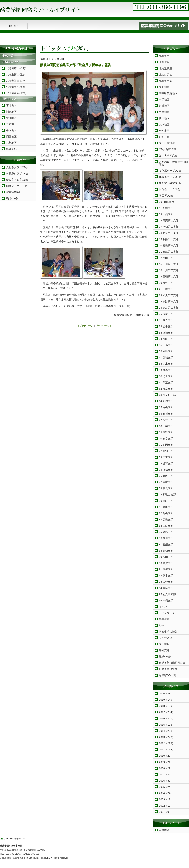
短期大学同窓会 (168, 156)
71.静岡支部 (166, 445)
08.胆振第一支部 (169, 233)
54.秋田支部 (166, 339)
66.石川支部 (166, 414)
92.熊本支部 (166, 576)
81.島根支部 (166, 507)
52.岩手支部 (166, 326)
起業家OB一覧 (167, 675)
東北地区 (11, 105)
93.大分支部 (166, 582)
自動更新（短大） (169, 669)
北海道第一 (166, 56)
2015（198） (167, 725)
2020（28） (166, 693)
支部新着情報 (167, 143)
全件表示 (164, 131)
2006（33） (166, 781)
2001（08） (166, 812)
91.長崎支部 (166, 569)
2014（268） (167, 731)
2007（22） (166, 774)
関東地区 (11, 112)
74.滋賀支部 (166, 463)
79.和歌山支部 (167, 495)
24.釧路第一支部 (169, 301)
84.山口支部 (166, 526)
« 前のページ (85, 326)
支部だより (166, 638)
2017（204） (167, 712)
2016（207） (167, 718)
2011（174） (167, 750)
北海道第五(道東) (16, 93)
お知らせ (164, 137)
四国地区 (11, 137)
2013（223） (167, 737)
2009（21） (166, 762)
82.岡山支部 (166, 513)
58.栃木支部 (166, 364)
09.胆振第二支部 (169, 239)
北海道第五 (166, 81)
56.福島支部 (166, 351)
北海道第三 (166, 68)
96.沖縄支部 (166, 600)
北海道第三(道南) (16, 81)
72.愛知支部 (166, 451)
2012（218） (167, 743)
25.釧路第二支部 (169, 308)
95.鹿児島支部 (167, 594)
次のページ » (104, 326)
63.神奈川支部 (167, 395)
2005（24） (166, 787)
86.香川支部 (166, 538)
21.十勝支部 (166, 289)
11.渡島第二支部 (169, 252)
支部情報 (164, 644)
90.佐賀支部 (166, 563)
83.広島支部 (166, 519)
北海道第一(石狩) (16, 68)
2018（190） (167, 706)
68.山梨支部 (166, 426)
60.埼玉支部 (166, 376)
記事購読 (164, 830)
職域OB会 (12, 198)
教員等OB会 (13, 192)
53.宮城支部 (166, 333)
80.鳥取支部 (166, 501)
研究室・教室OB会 (17, 180)
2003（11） (166, 799)
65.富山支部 (166, 407)
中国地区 (11, 130)
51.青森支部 (166, 320)
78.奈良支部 (166, 488)
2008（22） (166, 768)
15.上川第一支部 (169, 264)
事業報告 (164, 619)
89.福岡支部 (166, 557)
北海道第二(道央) (16, 74)
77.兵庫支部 (166, 482)
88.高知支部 (166, 551)
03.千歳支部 (166, 214)
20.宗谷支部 (166, 283)
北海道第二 (166, 62)
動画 (162, 625)
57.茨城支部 (166, 358)
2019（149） (167, 700)
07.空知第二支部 (169, 227)
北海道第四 (166, 75)
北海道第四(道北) (16, 87)
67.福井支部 (166, 420)
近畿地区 (11, 124)
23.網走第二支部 (169, 295)
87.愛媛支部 (166, 544)
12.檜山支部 (166, 258)
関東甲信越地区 (168, 93)
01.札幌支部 (166, 208)
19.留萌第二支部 (169, 277)
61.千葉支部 (166, 382)
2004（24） (166, 793)
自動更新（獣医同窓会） (173, 663)
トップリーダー (168, 613)
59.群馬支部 (166, 370)
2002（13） (166, 806)
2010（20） (166, 756)
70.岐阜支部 (166, 439)
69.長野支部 (166, 432)
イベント (164, 607)
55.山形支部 (166, 345)
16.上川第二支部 (169, 270)
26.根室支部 (166, 314)
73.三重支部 (166, 457)
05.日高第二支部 (169, 221)
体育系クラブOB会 (17, 173)
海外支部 (11, 149)
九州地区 (11, 143)
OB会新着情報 (167, 149)
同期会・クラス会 (17, 186)
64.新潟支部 (166, 401)
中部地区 (11, 118)
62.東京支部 (166, 389)
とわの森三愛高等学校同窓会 (173, 163)
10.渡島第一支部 (169, 245)
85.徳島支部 (166, 532)
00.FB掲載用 (166, 202)
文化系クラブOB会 (17, 167)
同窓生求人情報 (168, 632)
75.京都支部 (166, 470)
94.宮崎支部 (166, 588)
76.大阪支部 (166, 476)
